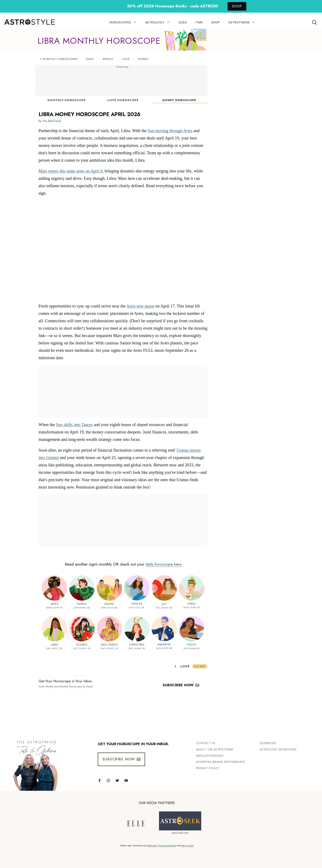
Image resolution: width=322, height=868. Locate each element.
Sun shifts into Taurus (74, 425)
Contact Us (206, 743)
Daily (90, 59)
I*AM (199, 22)
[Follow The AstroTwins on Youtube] (126, 781)
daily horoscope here (163, 564)
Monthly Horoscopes (59, 59)
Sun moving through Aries (170, 131)
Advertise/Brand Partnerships (221, 762)
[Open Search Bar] (315, 22)
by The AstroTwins (50, 121)
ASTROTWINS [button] (244, 22)
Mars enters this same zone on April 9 (71, 171)
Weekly (108, 59)
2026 (183, 22)
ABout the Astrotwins (215, 749)
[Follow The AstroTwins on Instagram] (108, 781)
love (185, 666)
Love (126, 59)
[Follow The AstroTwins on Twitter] (117, 781)
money (200, 666)
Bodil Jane (152, 846)
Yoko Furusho (187, 846)
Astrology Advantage (278, 749)
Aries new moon (140, 306)
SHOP (237, 6)
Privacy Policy (208, 768)
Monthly (67, 100)
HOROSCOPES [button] (125, 22)
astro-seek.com (180, 833)
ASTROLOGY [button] (160, 22)
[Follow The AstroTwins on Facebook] (100, 781)
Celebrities (268, 743)
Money (144, 59)
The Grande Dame (167, 846)
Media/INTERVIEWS (210, 756)
